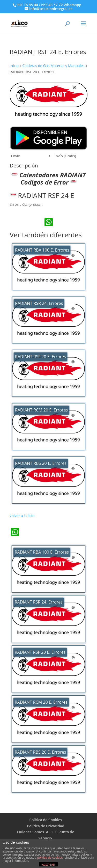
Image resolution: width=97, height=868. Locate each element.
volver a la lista (22, 516)
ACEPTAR (48, 865)
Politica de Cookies (46, 820)
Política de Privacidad (46, 826)
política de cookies (50, 858)
